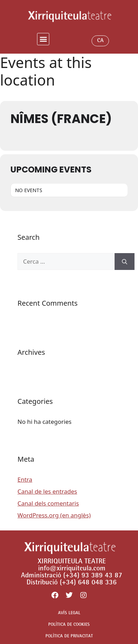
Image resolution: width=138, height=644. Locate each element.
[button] (43, 39)
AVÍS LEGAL (69, 613)
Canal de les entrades (47, 491)
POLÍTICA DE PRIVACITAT (69, 636)
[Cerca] (125, 262)
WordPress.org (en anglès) (54, 515)
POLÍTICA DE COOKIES (69, 625)
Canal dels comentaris (48, 503)
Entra (25, 479)
